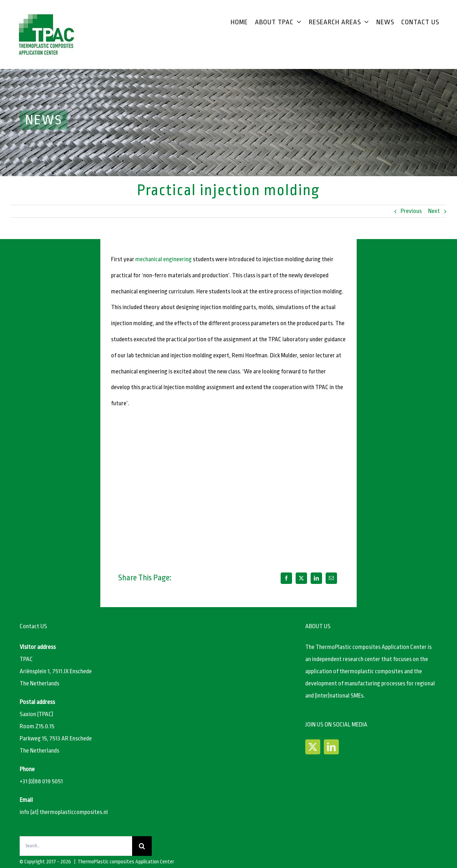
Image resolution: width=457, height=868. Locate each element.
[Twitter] (313, 747)
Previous (411, 211)
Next (434, 211)
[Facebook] (286, 578)
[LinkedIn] (316, 578)
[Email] (331, 578)
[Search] (142, 846)
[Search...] (76, 846)
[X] (301, 578)
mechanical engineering (164, 259)
